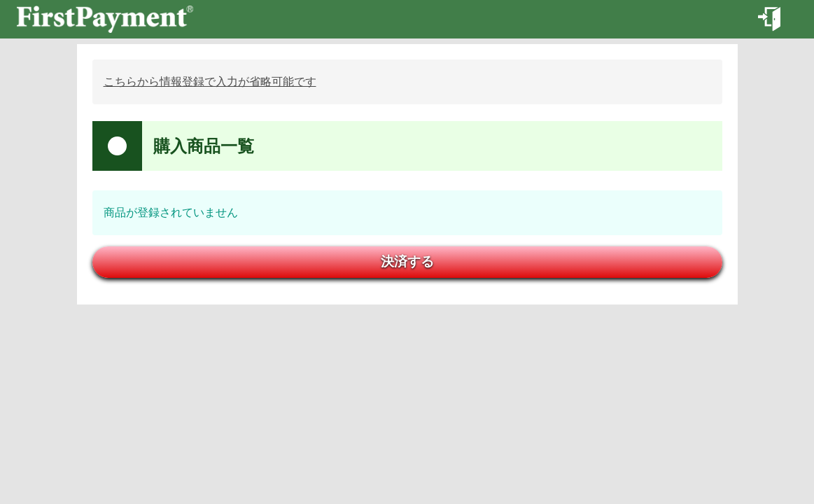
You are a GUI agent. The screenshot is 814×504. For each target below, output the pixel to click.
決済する (407, 261)
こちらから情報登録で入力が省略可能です (210, 82)
